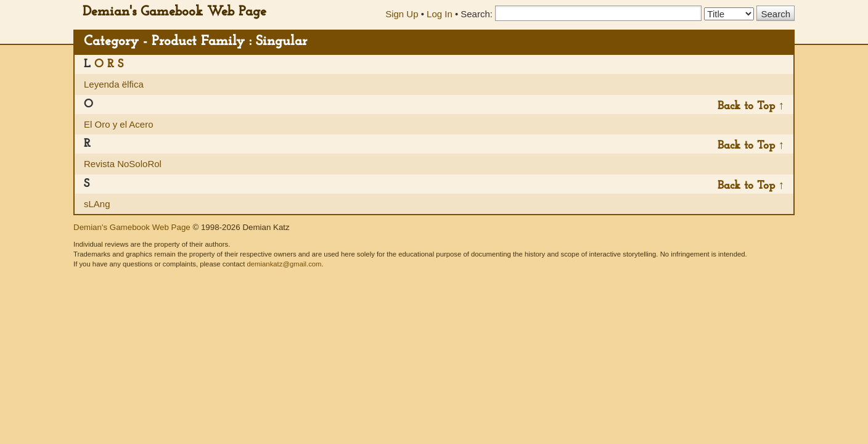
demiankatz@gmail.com (284, 264)
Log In (440, 14)
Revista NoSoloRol (123, 164)
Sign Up (402, 14)
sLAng (97, 204)
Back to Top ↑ (751, 106)
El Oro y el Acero (119, 124)
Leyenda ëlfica (114, 84)
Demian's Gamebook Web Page (174, 12)
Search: (477, 14)
